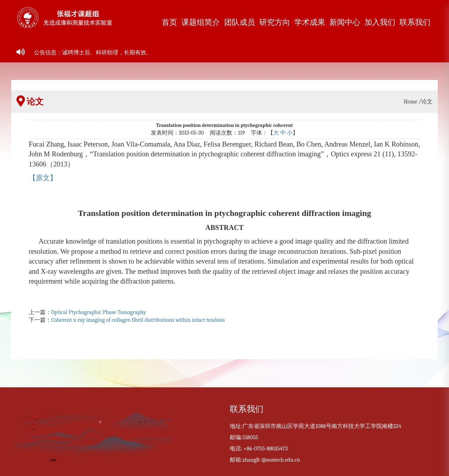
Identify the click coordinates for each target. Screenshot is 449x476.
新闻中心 (345, 22)
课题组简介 (201, 22)
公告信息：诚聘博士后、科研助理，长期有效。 (93, 53)
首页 (169, 22)
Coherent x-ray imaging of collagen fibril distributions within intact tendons (138, 320)
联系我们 (415, 22)
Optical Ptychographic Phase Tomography (99, 312)
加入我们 (380, 22)
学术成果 (310, 22)
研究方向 (275, 22)
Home (411, 102)
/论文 (425, 102)
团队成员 (240, 22)
